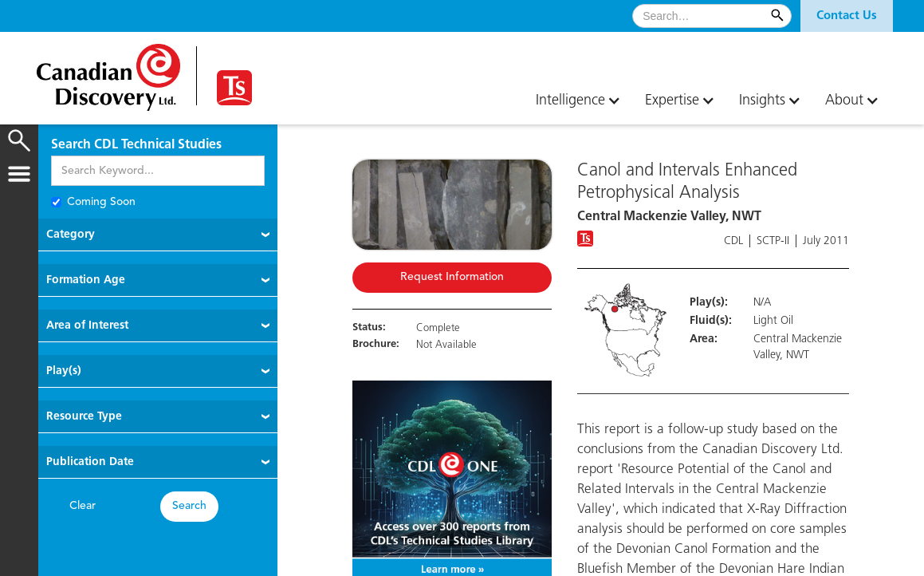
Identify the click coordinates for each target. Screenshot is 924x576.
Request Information (452, 277)
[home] (108, 71)
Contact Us (847, 16)
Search (189, 506)
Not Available (446, 345)
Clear (83, 506)
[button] (847, 16)
